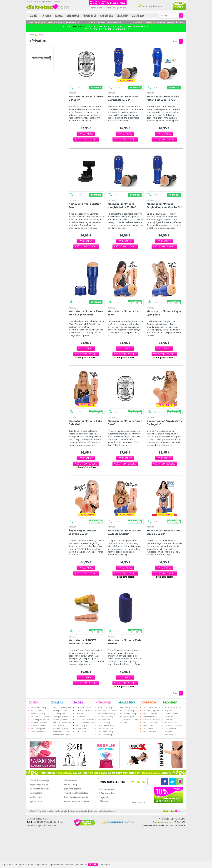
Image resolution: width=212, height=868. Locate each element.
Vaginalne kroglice (39, 723)
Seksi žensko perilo (151, 708)
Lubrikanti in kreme (173, 726)
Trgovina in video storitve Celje (52, 811)
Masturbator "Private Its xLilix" (123, 313)
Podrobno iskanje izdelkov (77, 797)
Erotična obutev (149, 732)
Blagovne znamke (73, 789)
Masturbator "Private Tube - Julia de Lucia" (164, 532)
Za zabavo (138, 16)
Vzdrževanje (81, 732)
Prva (31, 35)
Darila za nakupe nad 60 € (77, 802)
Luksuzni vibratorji (106, 729)
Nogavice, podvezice (152, 720)
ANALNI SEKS (127, 702)
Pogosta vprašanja (39, 784)
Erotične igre (81, 726)
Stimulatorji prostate (129, 708)
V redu (93, 864)
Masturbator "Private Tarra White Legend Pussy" (86, 313)
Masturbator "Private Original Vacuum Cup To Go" (165, 206)
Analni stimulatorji (128, 714)
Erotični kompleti (150, 714)
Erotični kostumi (150, 723)
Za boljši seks (171, 723)
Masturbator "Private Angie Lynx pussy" (164, 313)
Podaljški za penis (61, 711)
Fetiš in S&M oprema (85, 720)
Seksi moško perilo (62, 735)
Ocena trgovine (138, 802)
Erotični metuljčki (38, 726)
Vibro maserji (104, 720)
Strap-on (79, 714)
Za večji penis (59, 714)
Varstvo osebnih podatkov (103, 811)
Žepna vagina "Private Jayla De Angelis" (164, 423)
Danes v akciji (71, 784)
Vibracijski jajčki (38, 729)
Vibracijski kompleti (106, 735)
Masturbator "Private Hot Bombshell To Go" (124, 98)
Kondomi (169, 720)
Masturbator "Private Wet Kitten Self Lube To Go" (163, 98)
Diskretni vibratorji (106, 726)
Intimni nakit (148, 726)
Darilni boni (81, 729)
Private (41, 35)
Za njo (34, 16)
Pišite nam (103, 801)
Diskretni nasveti (107, 789)
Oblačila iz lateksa (151, 717)
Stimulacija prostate (62, 723)
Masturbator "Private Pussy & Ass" (125, 423)
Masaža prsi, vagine (40, 720)
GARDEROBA (149, 702)
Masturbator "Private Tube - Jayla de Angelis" (125, 532)
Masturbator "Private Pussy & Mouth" (86, 98)
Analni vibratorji (127, 711)
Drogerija (122, 16)
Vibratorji (73, 16)
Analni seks (90, 16)
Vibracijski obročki (84, 711)
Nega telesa (170, 735)
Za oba (59, 16)
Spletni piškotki (37, 802)
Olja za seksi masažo (85, 723)
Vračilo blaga (36, 797)
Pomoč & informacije (40, 780)
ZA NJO (33, 702)
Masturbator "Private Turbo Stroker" (125, 642)
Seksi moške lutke (39, 732)
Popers (168, 711)
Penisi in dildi (37, 711)
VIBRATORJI (103, 702)
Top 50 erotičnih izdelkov (76, 793)
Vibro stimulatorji (39, 708)
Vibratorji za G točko (40, 717)
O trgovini (103, 797)
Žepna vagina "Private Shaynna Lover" (82, 532)
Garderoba (107, 16)
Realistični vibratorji (107, 714)
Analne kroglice (127, 717)
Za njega (46, 16)
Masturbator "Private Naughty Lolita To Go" (122, 206)
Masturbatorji (59, 726)
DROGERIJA (170, 702)
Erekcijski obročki (61, 717)
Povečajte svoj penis (62, 708)
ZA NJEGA (57, 702)
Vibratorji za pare (83, 708)
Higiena (123, 723)
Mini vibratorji (104, 723)
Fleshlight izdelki (60, 729)
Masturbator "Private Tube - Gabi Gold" (86, 423)
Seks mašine (81, 717)
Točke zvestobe (106, 793)
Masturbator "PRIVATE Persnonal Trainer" (82, 642)
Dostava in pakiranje (40, 789)
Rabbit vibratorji (38, 714)
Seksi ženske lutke (61, 732)
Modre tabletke (60, 720)
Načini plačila (36, 793)
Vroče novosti (71, 780)
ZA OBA (78, 702)
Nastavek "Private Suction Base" (85, 206)
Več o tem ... (106, 865)
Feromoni (169, 717)
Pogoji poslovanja (79, 811)
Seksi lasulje (148, 729)
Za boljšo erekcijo (173, 708)
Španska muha (171, 714)
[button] (86, 134)
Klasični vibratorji (105, 717)
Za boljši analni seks (129, 720)
